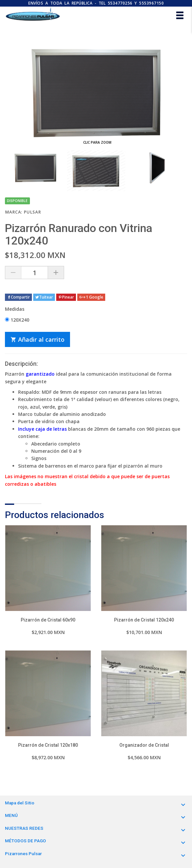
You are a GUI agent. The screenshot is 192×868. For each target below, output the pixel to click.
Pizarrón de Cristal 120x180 (48, 745)
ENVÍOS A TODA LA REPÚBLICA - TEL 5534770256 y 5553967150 (96, 3)
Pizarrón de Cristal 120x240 (144, 620)
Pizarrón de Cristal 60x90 (48, 620)
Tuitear (44, 297)
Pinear (66, 297)
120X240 (17, 320)
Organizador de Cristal (144, 745)
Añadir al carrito (37, 339)
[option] (35, 168)
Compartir (18, 297)
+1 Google (91, 297)
